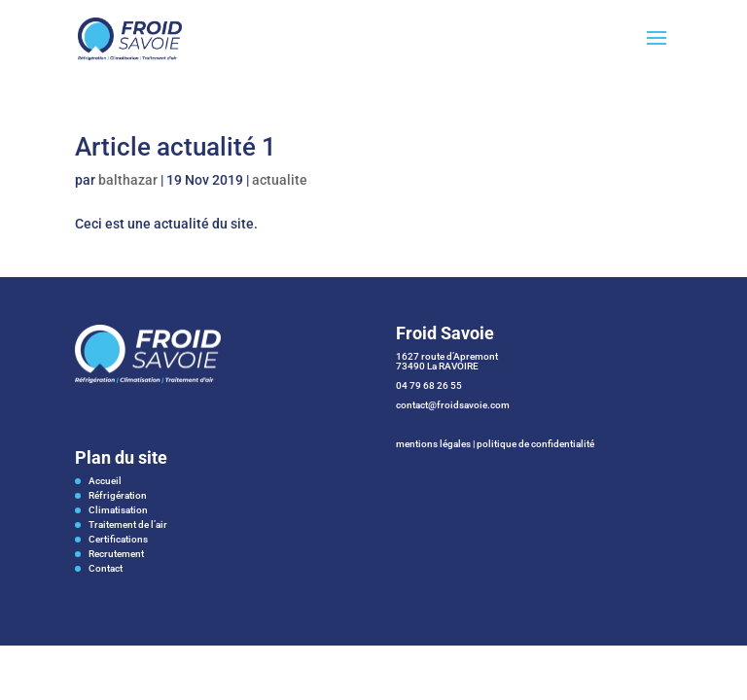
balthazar (128, 180)
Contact (106, 568)
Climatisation (118, 510)
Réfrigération (118, 495)
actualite (280, 180)
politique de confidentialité (535, 444)
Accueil (105, 481)
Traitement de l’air (128, 525)
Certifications (118, 539)
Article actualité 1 (176, 147)
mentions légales (433, 444)
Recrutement (116, 554)
